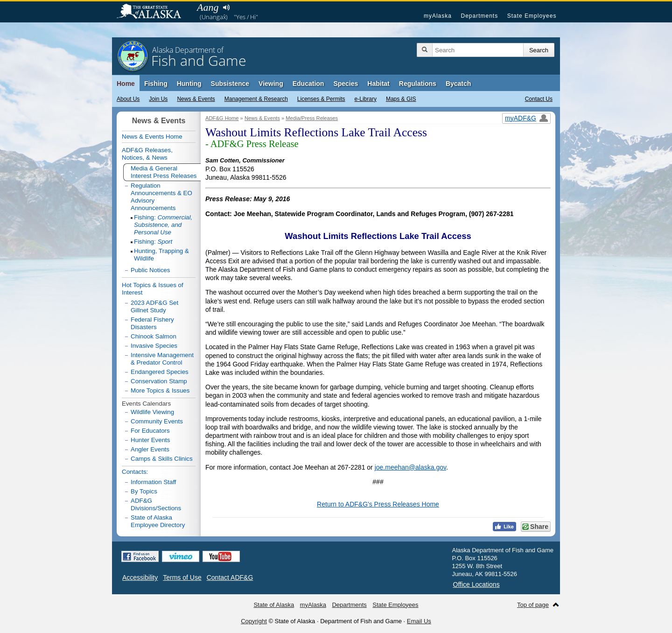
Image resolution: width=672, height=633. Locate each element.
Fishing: (163, 225)
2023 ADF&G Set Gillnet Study (154, 306)
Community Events (157, 421)
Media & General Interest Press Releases (164, 172)
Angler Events (150, 449)
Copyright (254, 621)
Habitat (378, 84)
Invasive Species (154, 346)
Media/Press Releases (312, 118)
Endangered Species (160, 372)
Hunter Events (150, 440)
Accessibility (140, 577)
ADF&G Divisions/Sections (156, 504)
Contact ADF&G (230, 577)
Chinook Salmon (154, 336)
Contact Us (539, 99)
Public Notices (150, 270)
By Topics (144, 491)
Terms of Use (182, 577)
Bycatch (458, 84)
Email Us (419, 621)
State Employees (532, 16)
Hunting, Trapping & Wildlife (161, 255)
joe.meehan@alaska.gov (410, 467)
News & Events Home (152, 137)
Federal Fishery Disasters (152, 323)
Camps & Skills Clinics (162, 459)
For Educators (150, 431)
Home (126, 84)
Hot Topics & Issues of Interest (153, 289)
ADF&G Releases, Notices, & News (147, 154)
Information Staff (154, 482)
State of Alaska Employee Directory (158, 521)
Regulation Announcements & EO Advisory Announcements (161, 197)
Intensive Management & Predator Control (162, 359)
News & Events (196, 99)
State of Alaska (154, 12)
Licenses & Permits (321, 99)
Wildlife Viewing (152, 412)
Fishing (156, 84)
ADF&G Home (222, 118)
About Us (128, 99)
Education (308, 84)
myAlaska (438, 16)
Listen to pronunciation (226, 7)
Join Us (158, 99)
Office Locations (476, 584)
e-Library (366, 99)
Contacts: (135, 472)
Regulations (418, 84)
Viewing (271, 84)
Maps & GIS (401, 99)
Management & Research (256, 99)
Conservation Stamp (159, 381)
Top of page (533, 605)
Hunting (189, 84)
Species (346, 84)
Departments (479, 16)
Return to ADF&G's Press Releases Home (378, 504)
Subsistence (230, 84)
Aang (208, 7)
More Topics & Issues (160, 390)
